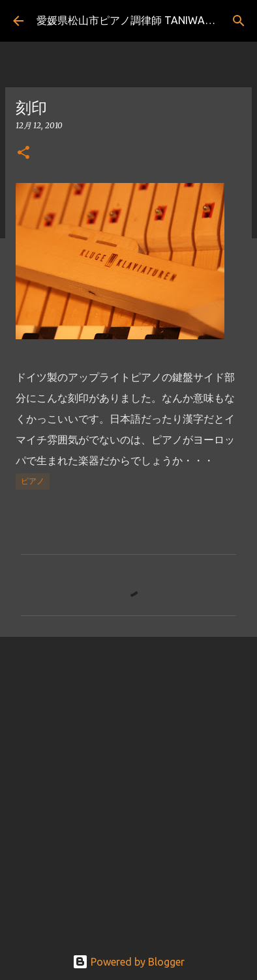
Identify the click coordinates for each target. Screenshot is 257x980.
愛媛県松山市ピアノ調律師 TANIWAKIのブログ (146, 20)
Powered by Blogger (128, 962)
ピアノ (33, 481)
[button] (23, 153)
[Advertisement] (128, 785)
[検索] (239, 21)
